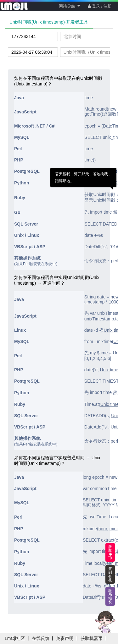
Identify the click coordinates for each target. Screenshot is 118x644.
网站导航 (70, 6)
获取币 (110, 552)
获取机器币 (92, 638)
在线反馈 (41, 638)
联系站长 (110, 596)
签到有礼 (110, 574)
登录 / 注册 (100, 6)
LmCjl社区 (15, 638)
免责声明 (65, 638)
